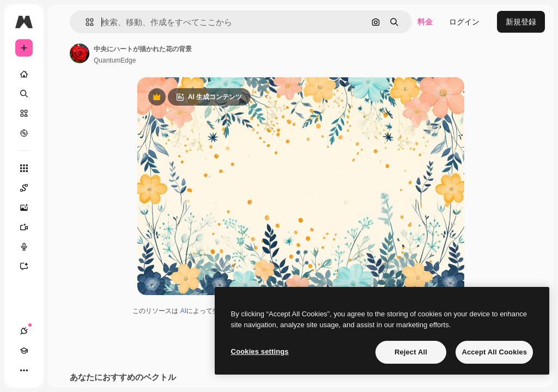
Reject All (411, 352)
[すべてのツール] (24, 168)
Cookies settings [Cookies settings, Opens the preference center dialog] (260, 351)
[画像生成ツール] (29, 207)
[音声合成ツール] (29, 247)
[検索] (24, 94)
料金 (425, 22)
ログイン (464, 22)
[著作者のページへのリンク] (80, 53)
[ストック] (24, 113)
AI (183, 311)
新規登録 (521, 22)
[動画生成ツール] (29, 227)
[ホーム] (24, 74)
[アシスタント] (29, 266)
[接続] (24, 331)
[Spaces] (29, 188)
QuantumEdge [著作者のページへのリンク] (115, 60)
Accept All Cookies (494, 352)
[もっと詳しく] (24, 133)
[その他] (24, 370)
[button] (85, 22)
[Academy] (24, 351)
